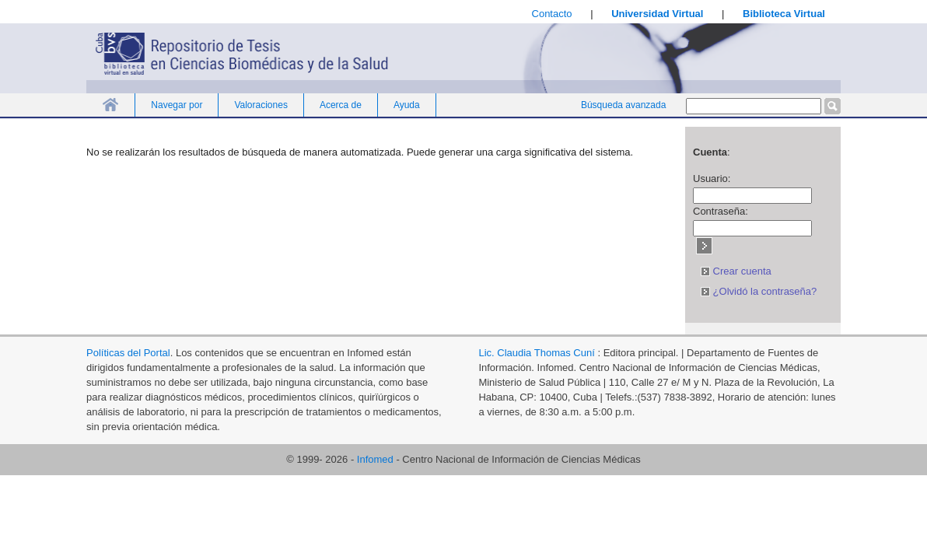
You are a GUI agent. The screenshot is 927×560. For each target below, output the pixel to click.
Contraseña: (721, 211)
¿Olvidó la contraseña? (759, 291)
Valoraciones (261, 105)
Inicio (110, 105)
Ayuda (407, 105)
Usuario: (712, 178)
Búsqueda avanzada (623, 105)
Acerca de (341, 105)
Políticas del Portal (128, 353)
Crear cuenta (736, 271)
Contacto (552, 14)
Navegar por (177, 105)
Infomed (375, 459)
